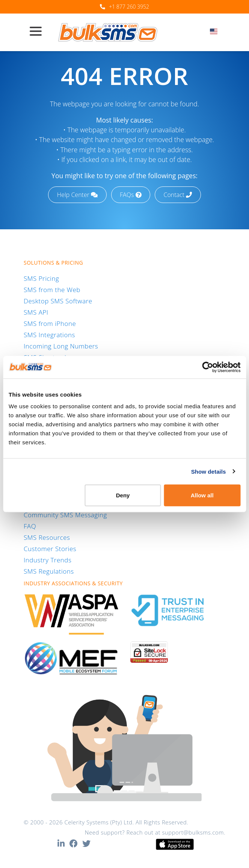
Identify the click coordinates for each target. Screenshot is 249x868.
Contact (178, 195)
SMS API (36, 312)
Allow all (202, 495)
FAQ (30, 526)
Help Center (77, 195)
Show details (209, 471)
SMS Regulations (49, 571)
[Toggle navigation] (39, 32)
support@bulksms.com (193, 832)
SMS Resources (47, 537)
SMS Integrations (49, 335)
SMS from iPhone (50, 323)
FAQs (131, 195)
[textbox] (216, 31)
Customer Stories (50, 549)
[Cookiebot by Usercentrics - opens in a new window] (207, 367)
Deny (123, 495)
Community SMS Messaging (65, 515)
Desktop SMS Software (58, 301)
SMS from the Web (52, 290)
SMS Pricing (41, 278)
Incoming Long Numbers (61, 346)
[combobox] (216, 33)
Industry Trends (48, 560)
